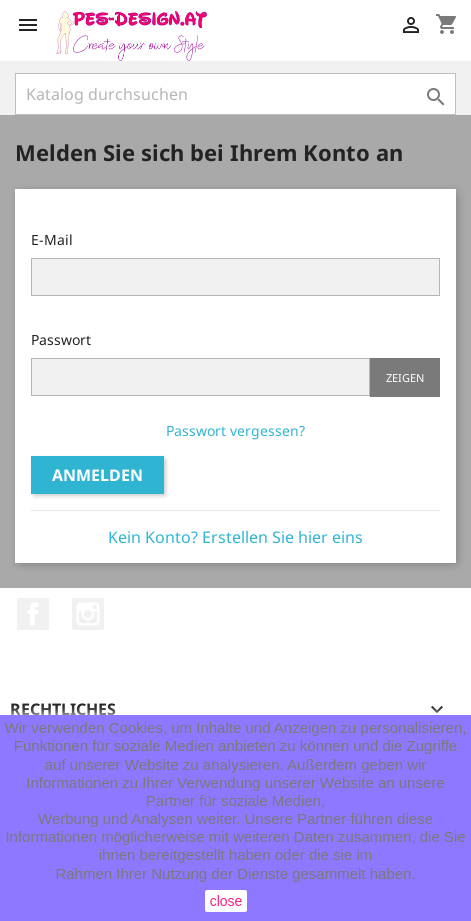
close (226, 901)
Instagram (88, 614)
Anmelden (97, 475)
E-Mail (52, 239)
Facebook (33, 614)
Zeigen (405, 377)
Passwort (61, 339)
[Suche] (235, 94)
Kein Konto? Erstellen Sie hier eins (235, 537)
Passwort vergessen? (235, 430)
